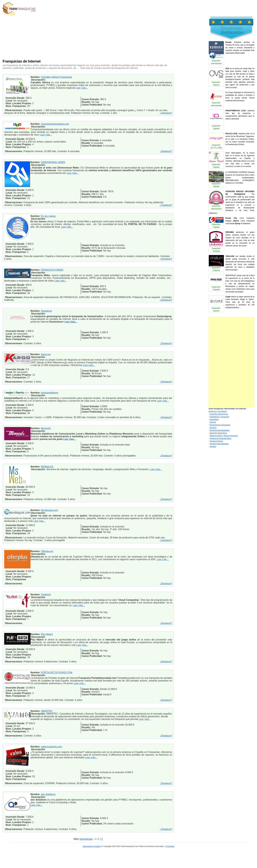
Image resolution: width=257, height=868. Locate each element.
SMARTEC (47, 711)
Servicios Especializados (220, 430)
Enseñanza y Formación (219, 417)
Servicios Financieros (218, 433)
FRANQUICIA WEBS (52, 270)
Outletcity (46, 595)
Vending (213, 447)
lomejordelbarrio (49, 393)
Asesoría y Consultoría (218, 411)
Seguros (213, 428)
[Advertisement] (75, 37)
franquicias (86, 839)
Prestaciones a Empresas (220, 425)
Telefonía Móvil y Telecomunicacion (224, 436)
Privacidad (170, 846)
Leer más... (82, 88)
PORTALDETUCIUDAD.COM (57, 673)
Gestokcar (46, 311)
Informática (214, 419)
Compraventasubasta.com (55, 124)
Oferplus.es (47, 551)
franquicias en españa (92, 846)
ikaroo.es (46, 354)
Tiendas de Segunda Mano (221, 438)
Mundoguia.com (49, 510)
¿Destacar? (166, 113)
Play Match (47, 634)
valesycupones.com (51, 747)
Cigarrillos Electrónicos (219, 414)
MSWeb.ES (47, 467)
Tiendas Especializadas (219, 444)
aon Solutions (48, 794)
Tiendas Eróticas (216, 441)
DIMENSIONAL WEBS (53, 162)
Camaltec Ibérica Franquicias (56, 77)
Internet (213, 422)
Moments (46, 428)
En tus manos (48, 216)
